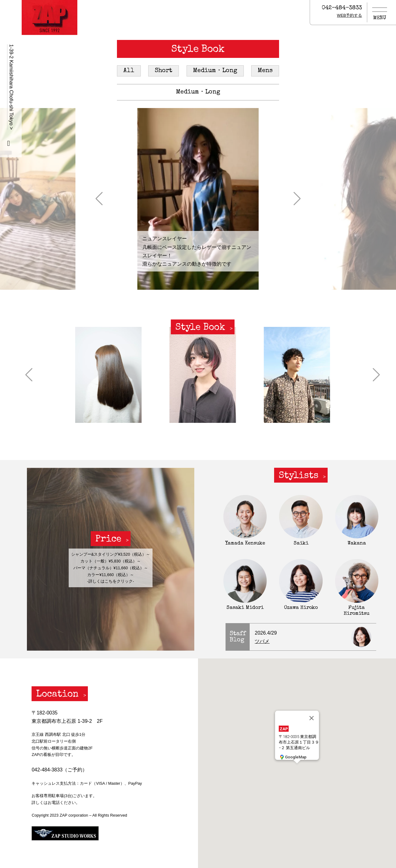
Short (164, 71)
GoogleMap (293, 757)
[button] (99, 199)
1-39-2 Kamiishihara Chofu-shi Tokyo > (11, 87)
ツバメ (262, 641)
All (129, 71)
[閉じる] (312, 718)
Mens (265, 71)
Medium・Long (215, 71)
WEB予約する (349, 15)
